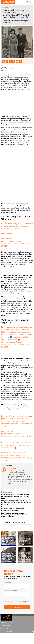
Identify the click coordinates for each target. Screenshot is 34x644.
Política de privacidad (8, 632)
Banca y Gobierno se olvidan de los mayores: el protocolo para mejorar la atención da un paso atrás (9, 540)
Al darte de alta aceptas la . (17, 602)
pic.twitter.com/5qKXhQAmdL (13, 241)
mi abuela (21, 140)
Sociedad (6, 7)
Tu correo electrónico (11, 591)
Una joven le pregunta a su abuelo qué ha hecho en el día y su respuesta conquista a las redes (16, 502)
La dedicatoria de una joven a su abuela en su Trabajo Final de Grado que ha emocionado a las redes (16, 509)
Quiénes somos (6, 625)
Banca (5, 534)
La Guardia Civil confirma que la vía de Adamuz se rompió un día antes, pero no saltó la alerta (8, 557)
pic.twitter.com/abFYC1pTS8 (12, 434)
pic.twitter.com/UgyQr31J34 (12, 455)
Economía (22, 550)
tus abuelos (18, 87)
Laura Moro (5, 67)
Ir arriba (28, 615)
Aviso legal (5, 629)
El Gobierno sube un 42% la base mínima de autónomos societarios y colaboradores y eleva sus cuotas (25, 557)
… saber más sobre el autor (15, 485)
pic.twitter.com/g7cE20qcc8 (12, 342)
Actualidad (6, 552)
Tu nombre (8, 583)
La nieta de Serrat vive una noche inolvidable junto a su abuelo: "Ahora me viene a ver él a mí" (15, 515)
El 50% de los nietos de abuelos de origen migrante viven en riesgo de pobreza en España (16, 496)
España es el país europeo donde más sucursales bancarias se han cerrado (25, 541)
